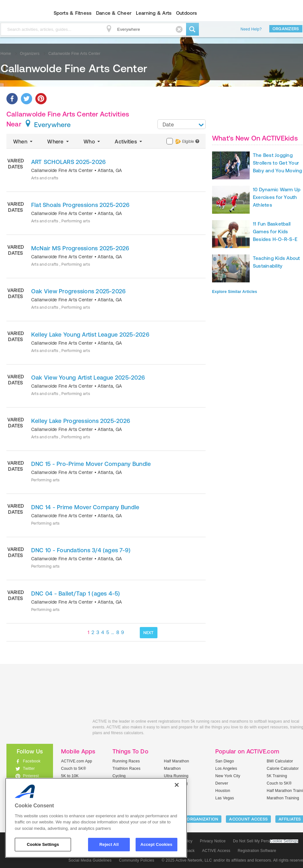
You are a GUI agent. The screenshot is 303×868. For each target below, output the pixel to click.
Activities (129, 142)
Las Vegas (225, 798)
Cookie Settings (284, 841)
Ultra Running (176, 776)
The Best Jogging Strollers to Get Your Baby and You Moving (278, 163)
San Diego (225, 761)
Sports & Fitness (73, 13)
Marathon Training (283, 798)
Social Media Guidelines (90, 860)
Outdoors (187, 13)
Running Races (126, 761)
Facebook (32, 761)
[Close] (177, 785)
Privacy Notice (213, 841)
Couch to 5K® (74, 769)
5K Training (277, 776)
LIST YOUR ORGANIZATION (192, 819)
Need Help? (251, 29)
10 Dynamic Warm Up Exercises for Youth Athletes (277, 197)
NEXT (149, 633)
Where (59, 142)
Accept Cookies (156, 844)
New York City (228, 776)
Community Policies (137, 860)
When (23, 142)
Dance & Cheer (114, 13)
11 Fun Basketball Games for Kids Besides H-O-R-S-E (275, 232)
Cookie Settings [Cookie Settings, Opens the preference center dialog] (43, 844)
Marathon (172, 769)
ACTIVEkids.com (45, 729)
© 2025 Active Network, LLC (187, 860)
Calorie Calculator (283, 769)
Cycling (119, 776)
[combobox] (182, 124)
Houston (223, 791)
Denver (222, 783)
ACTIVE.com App (77, 761)
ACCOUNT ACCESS (248, 819)
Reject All (109, 844)
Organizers (286, 29)
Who (92, 142)
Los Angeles (226, 769)
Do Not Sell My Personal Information (265, 841)
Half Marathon (177, 761)
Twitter (29, 769)
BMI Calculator (280, 761)
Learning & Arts (154, 13)
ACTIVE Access (216, 851)
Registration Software (257, 851)
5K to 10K (70, 776)
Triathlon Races (126, 769)
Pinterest (31, 776)
